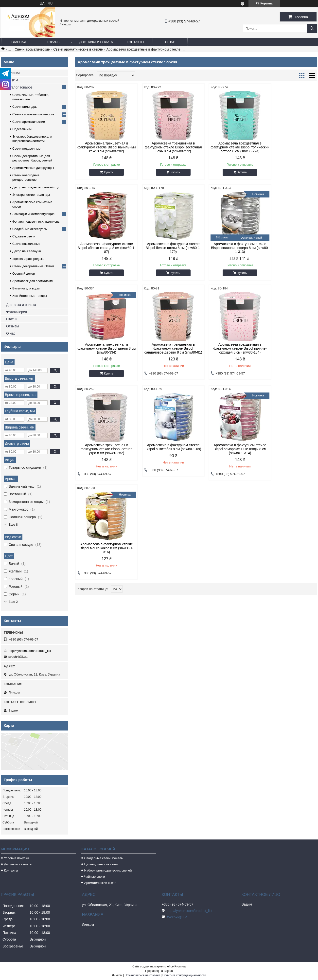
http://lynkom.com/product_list (30, 651)
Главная (19, 42)
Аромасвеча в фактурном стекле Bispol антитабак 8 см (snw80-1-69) (227, 355)
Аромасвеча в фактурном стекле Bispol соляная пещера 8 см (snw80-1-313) (165, 252)
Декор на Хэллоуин (27, 251)
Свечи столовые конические (33, 114)
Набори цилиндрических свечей (108, 870)
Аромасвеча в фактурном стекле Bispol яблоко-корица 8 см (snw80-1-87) (288, 147)
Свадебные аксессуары (30, 229)
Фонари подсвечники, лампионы (36, 222)
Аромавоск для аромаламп (33, 281)
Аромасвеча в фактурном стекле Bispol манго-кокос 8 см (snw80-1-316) (104, 454)
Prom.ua (180, 966)
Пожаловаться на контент (142, 975)
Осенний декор (24, 274)
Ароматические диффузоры (33, 168)
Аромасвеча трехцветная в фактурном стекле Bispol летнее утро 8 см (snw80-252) (165, 355)
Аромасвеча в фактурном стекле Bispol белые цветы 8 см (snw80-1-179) (104, 252)
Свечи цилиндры (25, 107)
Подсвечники (22, 129)
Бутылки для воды (26, 288)
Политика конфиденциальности (184, 975)
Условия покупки (16, 858)
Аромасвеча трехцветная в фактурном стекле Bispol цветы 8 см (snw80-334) (227, 252)
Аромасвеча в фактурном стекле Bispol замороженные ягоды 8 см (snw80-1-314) (288, 355)
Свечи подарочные (26, 149)
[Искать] (312, 28)
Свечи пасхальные (26, 244)
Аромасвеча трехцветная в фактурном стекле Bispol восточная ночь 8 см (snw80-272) (165, 147)
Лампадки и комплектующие (33, 214)
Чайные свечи (95, 877)
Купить (106, 176)
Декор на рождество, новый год (36, 187)
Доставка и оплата (96, 42)
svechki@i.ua (18, 657)
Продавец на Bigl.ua (159, 971)
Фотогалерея (17, 312)
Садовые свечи (24, 236)
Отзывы (12, 326)
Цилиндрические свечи (101, 864)
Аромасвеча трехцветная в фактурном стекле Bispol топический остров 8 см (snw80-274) (227, 149)
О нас (170, 42)
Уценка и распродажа (28, 259)
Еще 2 (13, 602)
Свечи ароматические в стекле (78, 49)
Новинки (13, 73)
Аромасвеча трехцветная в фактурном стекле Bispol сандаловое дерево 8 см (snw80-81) (288, 254)
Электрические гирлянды (31, 195)
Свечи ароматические (32, 49)
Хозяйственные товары (30, 296)
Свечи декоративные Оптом (33, 266)
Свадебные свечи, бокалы (104, 858)
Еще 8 (13, 525)
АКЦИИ (12, 80)
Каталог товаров (19, 87)
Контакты (135, 42)
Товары (54, 42)
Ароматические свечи (100, 883)
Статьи (12, 319)
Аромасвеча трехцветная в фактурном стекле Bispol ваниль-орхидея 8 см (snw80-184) (104, 355)
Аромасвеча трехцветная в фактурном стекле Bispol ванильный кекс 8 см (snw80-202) (104, 149)
